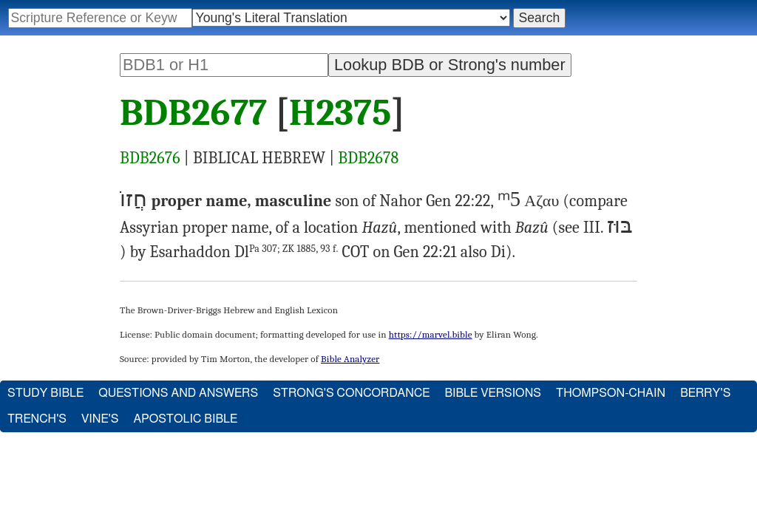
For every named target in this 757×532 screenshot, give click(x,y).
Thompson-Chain (611, 393)
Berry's (705, 393)
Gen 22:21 (425, 252)
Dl (286, 252)
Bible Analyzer (350, 359)
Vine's (100, 419)
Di (498, 252)
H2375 (340, 113)
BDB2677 (193, 113)
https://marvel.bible (431, 334)
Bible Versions (493, 393)
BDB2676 (150, 158)
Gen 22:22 (458, 201)
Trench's (37, 419)
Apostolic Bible (185, 419)
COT (356, 252)
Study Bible (45, 393)
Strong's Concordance (351, 393)
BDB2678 (368, 158)
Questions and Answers (178, 393)
